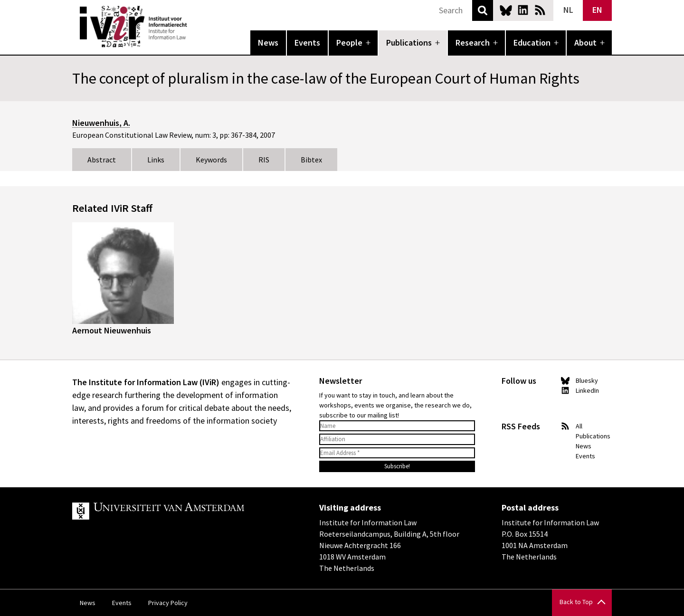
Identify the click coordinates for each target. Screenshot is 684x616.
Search (483, 10)
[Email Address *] (397, 453)
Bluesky (506, 10)
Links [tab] (156, 160)
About (585, 43)
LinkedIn (523, 10)
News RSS (540, 10)
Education (532, 43)
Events (307, 43)
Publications (409, 43)
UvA (182, 511)
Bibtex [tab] (311, 160)
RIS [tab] (264, 160)
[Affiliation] (397, 439)
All (579, 426)
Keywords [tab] (211, 160)
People (349, 43)
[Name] (397, 426)
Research (473, 43)
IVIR (194, 27)
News (268, 43)
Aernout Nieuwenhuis (112, 330)
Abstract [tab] (102, 160)
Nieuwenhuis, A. (101, 123)
